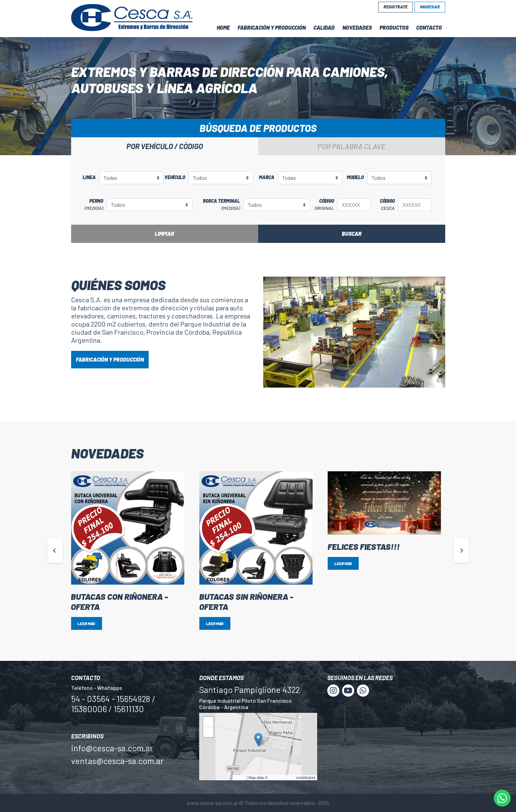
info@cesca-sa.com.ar (112, 748)
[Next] (461, 551)
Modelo (355, 177)
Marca (267, 177)
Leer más (86, 623)
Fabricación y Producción (272, 27)
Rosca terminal (216, 205)
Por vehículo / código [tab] (165, 146)
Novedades (357, 27)
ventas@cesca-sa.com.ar (117, 761)
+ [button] (208, 723)
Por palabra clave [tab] (352, 146)
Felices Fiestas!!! (364, 547)
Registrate (396, 7)
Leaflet (240, 778)
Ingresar (430, 7)
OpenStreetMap (282, 778)
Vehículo (175, 177)
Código (322, 205)
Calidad (324, 27)
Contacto (429, 27)
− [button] (208, 733)
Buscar (352, 234)
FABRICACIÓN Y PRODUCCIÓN (110, 359)
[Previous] (55, 551)
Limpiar (164, 234)
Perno (89, 205)
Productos (394, 27)
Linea (89, 177)
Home (223, 27)
